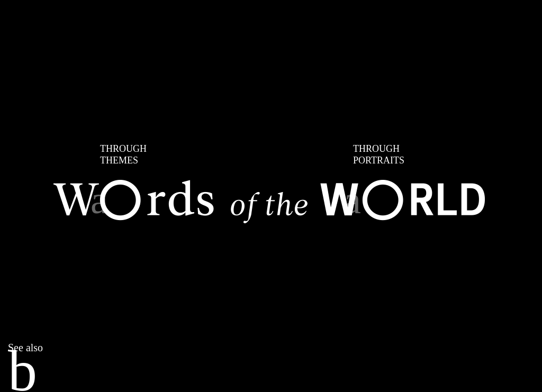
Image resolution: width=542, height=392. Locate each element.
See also (25, 348)
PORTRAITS (379, 154)
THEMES (123, 154)
